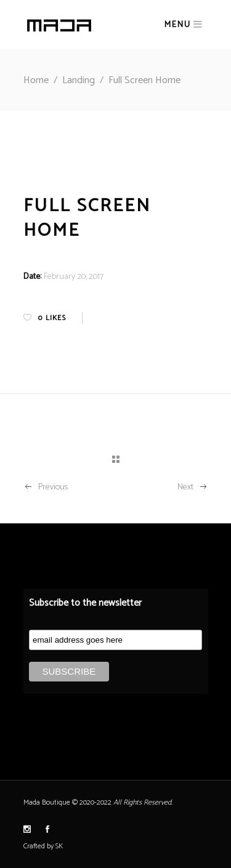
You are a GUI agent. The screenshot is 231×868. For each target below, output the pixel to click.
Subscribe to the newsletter (85, 603)
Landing (79, 80)
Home (36, 80)
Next (193, 487)
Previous (46, 487)
